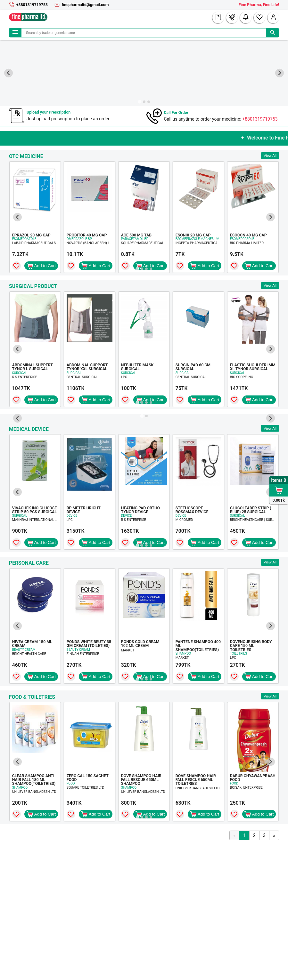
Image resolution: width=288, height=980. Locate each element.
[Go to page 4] (151, 269)
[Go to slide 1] (140, 102)
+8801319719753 (32, 5)
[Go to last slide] (8, 73)
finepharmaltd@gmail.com (85, 5)
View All (270, 155)
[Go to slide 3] (149, 102)
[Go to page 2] (142, 269)
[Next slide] (280, 73)
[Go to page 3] (146, 269)
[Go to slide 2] (144, 102)
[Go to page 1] (137, 269)
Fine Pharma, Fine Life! (259, 5)
